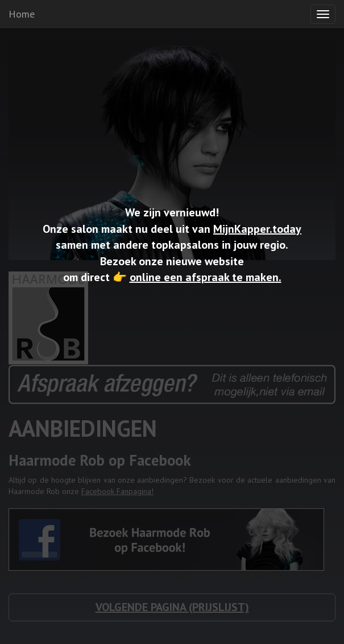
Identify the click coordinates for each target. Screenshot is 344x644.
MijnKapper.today (257, 229)
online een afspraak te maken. (206, 277)
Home (22, 14)
